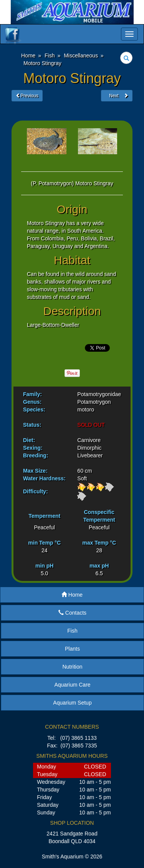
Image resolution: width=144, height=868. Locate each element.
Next (117, 96)
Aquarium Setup (72, 703)
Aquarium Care (72, 685)
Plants (72, 649)
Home (72, 595)
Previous (27, 96)
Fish (72, 631)
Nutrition (72, 667)
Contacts (72, 613)
